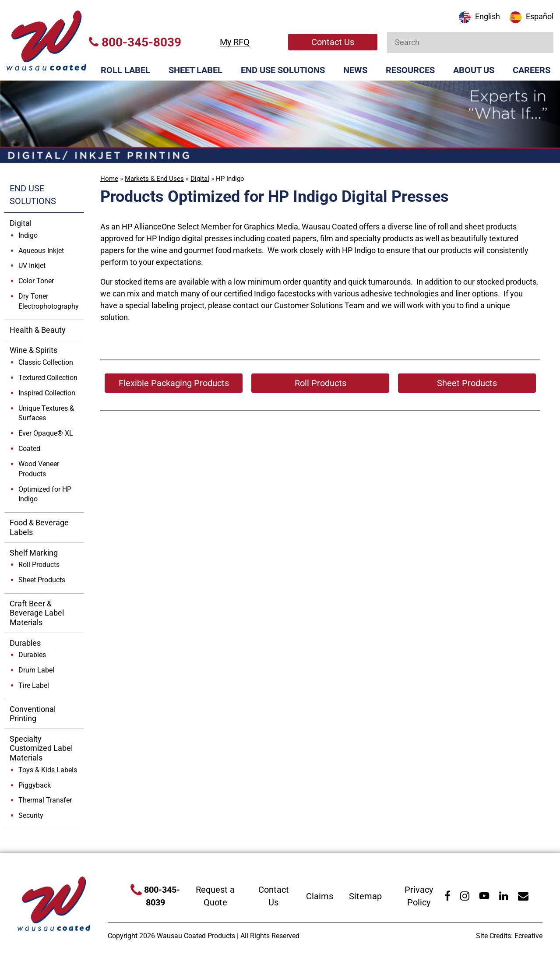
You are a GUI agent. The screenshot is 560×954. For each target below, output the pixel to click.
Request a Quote (215, 896)
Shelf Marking (34, 553)
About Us (474, 70)
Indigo (28, 235)
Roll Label (125, 70)
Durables (25, 643)
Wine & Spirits (33, 350)
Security (31, 815)
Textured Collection (48, 378)
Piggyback (35, 785)
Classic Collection (46, 362)
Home (109, 179)
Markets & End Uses (154, 179)
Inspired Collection (47, 393)
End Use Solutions (283, 70)
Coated (29, 449)
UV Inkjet (32, 266)
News (355, 70)
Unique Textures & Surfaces (46, 413)
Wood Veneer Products (39, 469)
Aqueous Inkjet (41, 251)
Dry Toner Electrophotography (49, 301)
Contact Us (333, 42)
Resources (410, 70)
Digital (200, 179)
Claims (320, 896)
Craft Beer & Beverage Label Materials (37, 613)
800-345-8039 (135, 42)
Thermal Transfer (45, 800)
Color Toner (36, 281)
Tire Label (34, 685)
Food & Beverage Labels (39, 527)
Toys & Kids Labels (48, 770)
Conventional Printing (33, 714)
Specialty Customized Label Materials (41, 748)
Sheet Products (42, 580)
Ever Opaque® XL (46, 433)
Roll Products (39, 565)
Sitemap (365, 896)
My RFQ (235, 42)
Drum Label (36, 670)
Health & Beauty (38, 330)
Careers (532, 70)
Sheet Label (195, 70)
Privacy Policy (419, 896)
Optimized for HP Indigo (45, 494)
